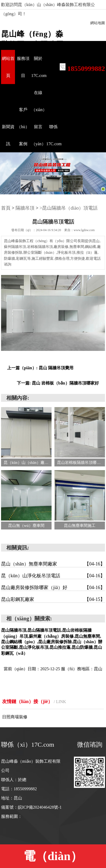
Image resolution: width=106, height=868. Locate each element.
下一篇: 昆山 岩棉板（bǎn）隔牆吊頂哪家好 (58, 383)
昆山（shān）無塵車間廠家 (53, 564)
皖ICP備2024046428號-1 (40, 807)
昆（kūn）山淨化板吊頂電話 (53, 576)
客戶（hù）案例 (23, 127)
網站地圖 (98, 23)
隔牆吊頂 (25, 208)
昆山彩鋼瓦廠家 (53, 599)
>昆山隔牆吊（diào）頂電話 (69, 208)
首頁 (6, 208)
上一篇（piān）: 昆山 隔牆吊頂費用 (40, 368)
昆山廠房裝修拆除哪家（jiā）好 (53, 588)
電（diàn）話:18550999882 (53, 859)
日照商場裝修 (15, 717)
